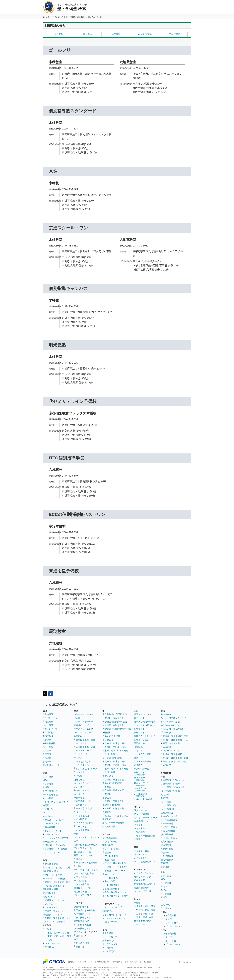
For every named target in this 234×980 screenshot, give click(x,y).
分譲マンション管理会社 (54, 878)
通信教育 (107, 812)
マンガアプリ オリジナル (86, 870)
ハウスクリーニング (83, 729)
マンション (50, 868)
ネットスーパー (81, 751)
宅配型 (79, 776)
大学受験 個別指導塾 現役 (115, 722)
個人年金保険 (167, 860)
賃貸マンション (50, 897)
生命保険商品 (167, 823)
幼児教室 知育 (109, 827)
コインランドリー (82, 732)
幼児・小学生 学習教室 (113, 823)
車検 (76, 834)
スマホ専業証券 (50, 791)
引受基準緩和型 (170, 820)
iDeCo (164, 890)
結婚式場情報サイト (144, 888)
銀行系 (48, 820)
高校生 (108, 816)
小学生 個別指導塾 (111, 805)
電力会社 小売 (81, 892)
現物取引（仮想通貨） (55, 845)
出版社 (79, 866)
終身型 (166, 816)
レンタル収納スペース (87, 769)
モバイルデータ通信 (170, 722)
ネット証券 (48, 777)
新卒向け (141, 839)
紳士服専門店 (109, 940)
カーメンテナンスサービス (87, 837)
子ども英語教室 (110, 838)
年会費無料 (50, 827)
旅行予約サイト (81, 907)
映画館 (137, 903)
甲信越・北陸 (119, 747)
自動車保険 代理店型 (170, 784)
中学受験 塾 (108, 776)
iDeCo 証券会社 (50, 795)
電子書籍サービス (82, 852)
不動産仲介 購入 (50, 871)
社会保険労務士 (120, 863)
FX (44, 813)
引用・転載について (133, 962)
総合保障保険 (167, 856)
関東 (153, 906)
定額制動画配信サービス (86, 845)
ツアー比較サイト (82, 928)
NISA (45, 780)
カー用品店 (108, 948)
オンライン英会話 (111, 849)
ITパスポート (119, 871)
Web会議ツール (142, 821)
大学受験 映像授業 (111, 736)
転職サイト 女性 (142, 732)
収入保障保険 (169, 831)
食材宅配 (78, 736)
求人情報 (147, 962)
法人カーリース (142, 810)
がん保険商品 (167, 834)
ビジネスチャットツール (146, 818)
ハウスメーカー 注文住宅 (54, 922)
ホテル (77, 939)
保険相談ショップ (51, 765)
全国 (151, 917)
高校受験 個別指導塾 (112, 758)
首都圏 (48, 882)
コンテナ (80, 772)
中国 (186, 740)
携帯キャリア (167, 714)
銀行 (47, 787)
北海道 (108, 743)
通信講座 (107, 853)
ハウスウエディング (144, 873)
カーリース (79, 794)
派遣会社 (138, 758)
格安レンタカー (81, 790)
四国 (165, 743)
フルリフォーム (52, 907)
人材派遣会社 (141, 795)
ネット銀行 (48, 798)
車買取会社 (79, 798)
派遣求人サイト (142, 765)
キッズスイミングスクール (114, 918)
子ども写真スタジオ (83, 848)
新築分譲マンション (52, 915)
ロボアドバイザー (51, 853)
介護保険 (165, 853)
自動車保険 (48, 714)
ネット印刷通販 (142, 814)
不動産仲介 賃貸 (50, 889)
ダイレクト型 (51, 718)
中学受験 (116, 34)
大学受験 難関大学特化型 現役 (117, 729)
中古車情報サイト (82, 801)
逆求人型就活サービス (145, 722)
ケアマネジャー (123, 867)
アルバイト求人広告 (144, 799)
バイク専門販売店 (85, 823)
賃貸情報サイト (50, 893)
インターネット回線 (170, 751)
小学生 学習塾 (174, 34)
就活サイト (139, 718)
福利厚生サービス (82, 888)
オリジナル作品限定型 (87, 863)
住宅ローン (48, 809)
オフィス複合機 (81, 884)
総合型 (79, 859)
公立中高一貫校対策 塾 (113, 790)
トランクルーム (81, 765)
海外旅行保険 (49, 743)
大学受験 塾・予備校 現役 (115, 714)
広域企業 (167, 747)
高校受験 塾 (108, 740)
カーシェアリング (82, 783)
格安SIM (167, 729)
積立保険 (165, 867)
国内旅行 (80, 910)
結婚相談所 (139, 880)
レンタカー (79, 787)
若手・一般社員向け (146, 836)
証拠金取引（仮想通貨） (56, 849)
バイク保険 (48, 725)
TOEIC (108, 863)
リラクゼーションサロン (114, 915)
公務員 (108, 871)
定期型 (174, 816)
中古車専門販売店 (85, 808)
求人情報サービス (143, 769)
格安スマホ (178, 729)
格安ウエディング (143, 877)
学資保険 (47, 761)
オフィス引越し (81, 877)
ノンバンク (59, 820)
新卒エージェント (143, 784)
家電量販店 (108, 933)
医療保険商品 (167, 813)
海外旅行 (91, 910)
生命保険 (47, 751)
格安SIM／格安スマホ (171, 725)
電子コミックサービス (85, 855)
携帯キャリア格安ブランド (173, 718)
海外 (85, 936)
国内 (78, 936)
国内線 (79, 925)
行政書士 (109, 867)
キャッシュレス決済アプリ (55, 838)
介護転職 (138, 747)
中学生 (116, 816)
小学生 (125, 816)
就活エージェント (143, 714)
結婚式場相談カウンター (146, 884)
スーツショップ (110, 944)
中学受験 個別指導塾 (112, 783)
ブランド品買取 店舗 (84, 873)
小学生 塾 (107, 798)
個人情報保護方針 (102, 962)
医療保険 (47, 754)
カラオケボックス (143, 921)
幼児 (107, 842)
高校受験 (88, 34)
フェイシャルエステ (144, 854)
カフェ (77, 841)
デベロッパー (51, 947)
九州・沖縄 (110, 754)
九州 (68, 882)
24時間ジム (108, 911)
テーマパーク (141, 924)
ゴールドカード (52, 834)
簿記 (113, 860)
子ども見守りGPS (83, 895)
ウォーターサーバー (83, 714)
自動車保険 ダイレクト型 (173, 780)
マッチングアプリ (143, 891)
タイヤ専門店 (109, 951)
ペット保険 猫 (167, 809)
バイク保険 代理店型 (170, 791)
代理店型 (49, 722)
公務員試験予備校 (111, 889)
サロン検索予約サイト (145, 862)
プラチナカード (173, 926)
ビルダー (49, 929)
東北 (50, 933)
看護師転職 (139, 743)
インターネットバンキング (55, 802)
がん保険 (47, 758)
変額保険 (165, 863)
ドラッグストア (110, 937)
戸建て (61, 868)
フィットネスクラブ (112, 907)
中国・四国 (66, 936)
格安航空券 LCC (82, 921)
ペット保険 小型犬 (169, 805)
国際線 (88, 925)
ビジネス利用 (82, 943)
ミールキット (80, 743)
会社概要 (72, 962)
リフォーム (48, 904)
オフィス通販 (80, 881)
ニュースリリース (85, 962)
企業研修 (138, 825)
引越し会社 (79, 780)
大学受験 (59, 34)
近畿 (62, 882)
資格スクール (109, 874)
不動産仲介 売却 (50, 864)
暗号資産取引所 (50, 842)
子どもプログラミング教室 (115, 896)
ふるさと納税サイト (83, 761)
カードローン (49, 816)
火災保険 (47, 740)
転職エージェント (143, 740)
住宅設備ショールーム (53, 900)
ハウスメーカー (52, 943)
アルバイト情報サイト (145, 725)
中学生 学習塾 (145, 34)
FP (106, 856)
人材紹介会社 (141, 789)
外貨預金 (47, 805)
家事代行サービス (82, 725)
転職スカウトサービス (145, 736)
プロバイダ (166, 732)
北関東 (57, 933)
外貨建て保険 (167, 849)
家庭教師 (107, 819)
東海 (55, 882)
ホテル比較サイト (82, 918)
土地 (68, 868)
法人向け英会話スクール (114, 892)
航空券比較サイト (82, 914)
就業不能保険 (167, 842)
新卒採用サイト (142, 779)
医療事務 (114, 856)
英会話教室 (108, 845)
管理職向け (142, 832)
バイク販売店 (80, 819)
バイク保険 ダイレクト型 (173, 787)
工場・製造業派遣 (143, 761)
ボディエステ (141, 858)
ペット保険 (48, 747)
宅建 (107, 860)
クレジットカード (51, 823)
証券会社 (49, 784)
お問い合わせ (117, 962)
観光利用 (80, 947)
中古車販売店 (80, 805)
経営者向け (142, 828)
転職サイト (139, 729)
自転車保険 (48, 736)
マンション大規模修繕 (53, 886)
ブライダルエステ (143, 851)
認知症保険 (166, 845)
